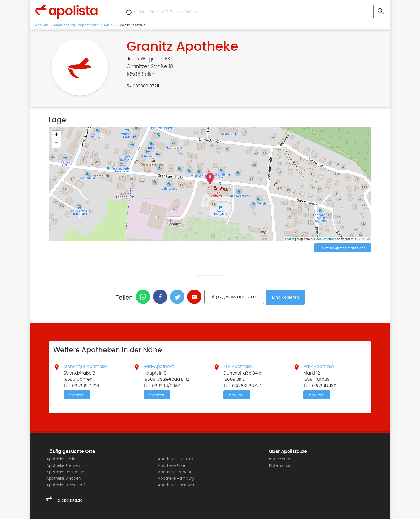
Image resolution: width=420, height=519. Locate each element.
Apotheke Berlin (61, 459)
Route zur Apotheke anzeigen (343, 248)
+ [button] (57, 135)
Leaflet (290, 239)
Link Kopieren (286, 297)
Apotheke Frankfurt (175, 472)
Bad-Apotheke (159, 366)
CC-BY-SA (362, 239)
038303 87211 (146, 86)
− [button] (57, 143)
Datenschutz (281, 465)
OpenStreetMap (325, 239)
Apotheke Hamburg (176, 478)
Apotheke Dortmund (65, 472)
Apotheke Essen (173, 465)
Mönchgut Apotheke (85, 366)
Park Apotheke (319, 366)
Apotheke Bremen (63, 465)
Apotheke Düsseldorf (66, 485)
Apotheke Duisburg (176, 459)
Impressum (280, 459)
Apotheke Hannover (176, 485)
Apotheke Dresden (64, 478)
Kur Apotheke (237, 366)
